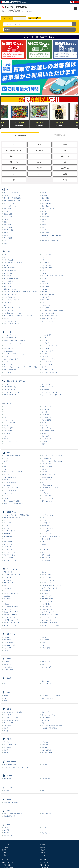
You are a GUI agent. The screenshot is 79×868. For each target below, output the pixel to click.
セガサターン (46, 526)
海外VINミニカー (47, 428)
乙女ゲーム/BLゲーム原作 (12, 501)
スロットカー (8, 431)
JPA (5, 257)
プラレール (45, 409)
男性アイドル (14, 162)
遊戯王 (6, 585)
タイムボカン (8, 273)
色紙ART (7, 604)
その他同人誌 (65, 168)
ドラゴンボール (9, 281)
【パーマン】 (8, 302)
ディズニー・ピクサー (11, 278)
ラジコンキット (47, 417)
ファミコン (7, 520)
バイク (6, 444)
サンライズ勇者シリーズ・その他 (52, 310)
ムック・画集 (8, 227)
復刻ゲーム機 (46, 555)
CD (5, 698)
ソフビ (44, 260)
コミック (7, 211)
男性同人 (39, 168)
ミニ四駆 (44, 412)
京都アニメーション (10, 289)
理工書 (44, 211)
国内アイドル (46, 662)
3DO (43, 542)
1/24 (5, 412)
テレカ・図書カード (10, 745)
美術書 (6, 235)
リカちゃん (45, 356)
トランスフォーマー (48, 294)
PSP (43, 518)
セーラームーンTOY (10, 389)
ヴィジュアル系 (47, 667)
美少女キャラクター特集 (49, 623)
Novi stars (7, 346)
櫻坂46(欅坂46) (8, 642)
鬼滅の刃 (44, 281)
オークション (44, 855)
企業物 (65, 174)
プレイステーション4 (10, 560)
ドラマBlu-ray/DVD (10, 490)
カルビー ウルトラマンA (49, 617)
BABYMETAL (46, 640)
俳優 (43, 664)
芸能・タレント (47, 203)
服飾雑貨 (7, 790)
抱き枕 (6, 753)
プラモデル (45, 262)
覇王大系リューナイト (11, 294)
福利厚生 (5, 850)
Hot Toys (6, 318)
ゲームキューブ (9, 528)
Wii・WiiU (7, 534)
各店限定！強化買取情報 (49, 728)
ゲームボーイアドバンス (11, 544)
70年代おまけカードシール (12, 575)
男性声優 (44, 472)
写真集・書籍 (46, 648)
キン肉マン (7, 265)
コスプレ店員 (6, 865)
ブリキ (44, 271)
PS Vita (44, 520)
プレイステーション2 (10, 555)
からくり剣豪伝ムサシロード (13, 262)
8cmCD (6, 458)
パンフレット (46, 230)
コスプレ (39, 174)
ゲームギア (45, 531)
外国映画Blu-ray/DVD (48, 458)
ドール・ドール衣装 (10, 335)
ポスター (39, 162)
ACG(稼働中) (8, 596)
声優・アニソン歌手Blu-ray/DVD (14, 504)
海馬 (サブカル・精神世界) (50, 241)
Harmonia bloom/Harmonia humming (15, 340)
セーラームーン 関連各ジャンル (52, 395)
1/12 (5, 407)
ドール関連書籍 (47, 335)
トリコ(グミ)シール (10, 609)
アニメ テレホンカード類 (12, 623)
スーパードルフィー (10, 364)
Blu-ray (6, 696)
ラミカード (45, 572)
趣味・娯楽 (45, 198)
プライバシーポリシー (46, 865)
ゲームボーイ (8, 542)
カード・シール (39, 156)
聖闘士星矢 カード (47, 591)
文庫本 (44, 219)
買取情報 (42, 847)
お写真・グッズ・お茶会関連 (51, 696)
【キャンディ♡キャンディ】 (13, 300)
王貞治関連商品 (47, 814)
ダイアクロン (8, 276)
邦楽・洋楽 (45, 482)
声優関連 (7, 833)
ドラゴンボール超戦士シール (13, 607)
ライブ (6, 498)
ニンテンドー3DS (9, 550)
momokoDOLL (8, 351)
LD (5, 464)
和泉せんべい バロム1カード (51, 615)
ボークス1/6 (45, 348)
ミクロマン (7, 287)
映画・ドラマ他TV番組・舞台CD (52, 461)
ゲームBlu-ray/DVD (10, 482)
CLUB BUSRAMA (9, 423)
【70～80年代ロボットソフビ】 (14, 308)
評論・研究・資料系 (10, 765)
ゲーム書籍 (7, 209)
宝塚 (65, 162)
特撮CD (44, 469)
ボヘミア (5, 860)
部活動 (4, 852)
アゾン (6, 356)
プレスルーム (44, 862)
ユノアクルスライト (48, 354)
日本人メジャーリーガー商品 (13, 814)
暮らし (44, 222)
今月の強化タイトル (10, 572)
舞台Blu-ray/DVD (47, 477)
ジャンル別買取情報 (20, 136)
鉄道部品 (44, 444)
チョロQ (6, 436)
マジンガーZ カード (48, 596)
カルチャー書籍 (9, 230)
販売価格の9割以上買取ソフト (13, 518)
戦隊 (43, 302)
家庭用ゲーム (14, 156)
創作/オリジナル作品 (48, 715)
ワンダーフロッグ (47, 370)
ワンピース (45, 284)
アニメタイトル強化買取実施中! (52, 725)
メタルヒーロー (47, 305)
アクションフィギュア (11, 321)
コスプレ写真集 (47, 750)
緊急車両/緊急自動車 (48, 431)
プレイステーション (10, 552)
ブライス (44, 340)
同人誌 (6, 728)
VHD (5, 466)
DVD (5, 701)
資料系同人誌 (46, 765)
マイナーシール (47, 583)
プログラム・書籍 (47, 698)
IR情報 (4, 855)
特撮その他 (45, 308)
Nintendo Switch (9, 536)
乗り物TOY (39, 150)
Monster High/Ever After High (12, 343)
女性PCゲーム (46, 779)
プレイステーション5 (48, 515)
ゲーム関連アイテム (10, 271)
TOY (39, 145)
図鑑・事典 (45, 206)
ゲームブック (46, 238)
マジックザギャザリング (11, 593)
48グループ (7, 648)
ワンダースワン (47, 539)
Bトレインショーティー (11, 420)
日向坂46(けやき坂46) (11, 645)
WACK (44, 637)
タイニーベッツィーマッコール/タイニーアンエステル (21, 367)
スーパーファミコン (10, 523)
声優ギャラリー (47, 833)
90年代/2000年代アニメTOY (50, 316)
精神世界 (44, 214)
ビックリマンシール (48, 580)
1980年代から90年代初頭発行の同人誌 (16, 767)
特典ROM (45, 745)
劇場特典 (7, 830)
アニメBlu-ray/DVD (10, 477)
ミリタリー (45, 201)
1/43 (5, 415)
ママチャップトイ (47, 351)
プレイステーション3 (10, 558)
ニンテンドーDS (9, 547)
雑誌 (43, 227)
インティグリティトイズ (11, 359)
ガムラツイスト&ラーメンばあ (51, 585)
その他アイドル (47, 645)
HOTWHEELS (8, 425)
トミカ (6, 439)
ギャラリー (45, 830)
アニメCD (7, 480)
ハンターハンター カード (12, 577)
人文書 (44, 193)
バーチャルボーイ (9, 531)
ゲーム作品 (7, 725)
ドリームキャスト (47, 528)
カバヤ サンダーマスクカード (51, 612)
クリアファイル (47, 575)
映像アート (45, 490)
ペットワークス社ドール (49, 346)
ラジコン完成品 (47, 420)
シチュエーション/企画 (11, 488)
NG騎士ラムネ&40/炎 (48, 318)
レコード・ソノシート (49, 498)
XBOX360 (45, 547)
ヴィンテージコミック (11, 193)
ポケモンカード (9, 580)
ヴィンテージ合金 (47, 321)
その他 (65, 180)
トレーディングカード (11, 601)
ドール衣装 (7, 372)
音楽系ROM (45, 747)
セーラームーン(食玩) (11, 617)
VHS (5, 469)
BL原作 (6, 461)
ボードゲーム (46, 233)
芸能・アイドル (47, 480)
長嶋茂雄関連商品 (9, 816)
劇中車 (44, 423)
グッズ (6, 827)
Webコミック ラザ (8, 862)
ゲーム (6, 684)
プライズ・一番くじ (48, 255)
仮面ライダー (46, 297)
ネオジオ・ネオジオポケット (51, 536)
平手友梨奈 (7, 640)
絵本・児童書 (8, 217)
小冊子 (44, 225)
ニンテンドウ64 (9, 526)
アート (6, 681)
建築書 (6, 233)
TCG (5, 591)
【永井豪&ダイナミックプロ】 (13, 313)
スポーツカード (47, 607)
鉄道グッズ (45, 436)
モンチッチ (45, 389)
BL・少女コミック (10, 203)
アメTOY (45, 273)
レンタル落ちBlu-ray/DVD (50, 488)
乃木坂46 (7, 637)
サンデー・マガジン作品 (11, 718)
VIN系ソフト (46, 493)
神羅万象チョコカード (11, 620)
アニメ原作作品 (9, 723)
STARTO (6, 662)
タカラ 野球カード (47, 604)
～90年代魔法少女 (9, 297)
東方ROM (45, 742)
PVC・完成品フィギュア (11, 324)
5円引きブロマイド (48, 609)
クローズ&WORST (10, 268)
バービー (44, 338)
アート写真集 (8, 238)
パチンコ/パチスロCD (11, 493)
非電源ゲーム (8, 219)
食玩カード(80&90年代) (11, 612)
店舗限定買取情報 (59, 135)
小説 (5, 222)
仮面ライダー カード (48, 599)
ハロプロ (7, 651)
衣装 (43, 790)
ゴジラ (6, 305)
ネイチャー (45, 217)
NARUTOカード (47, 593)
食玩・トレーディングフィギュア (52, 276)
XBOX (44, 544)
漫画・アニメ (46, 681)
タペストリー (8, 836)
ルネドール (45, 367)
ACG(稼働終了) (9, 599)
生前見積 (42, 850)
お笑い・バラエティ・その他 (13, 472)
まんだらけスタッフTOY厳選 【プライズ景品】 (19, 316)
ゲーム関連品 (46, 560)
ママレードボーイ (47, 387)
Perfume (44, 642)
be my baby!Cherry (9, 348)
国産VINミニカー (47, 425)
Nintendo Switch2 (9, 539)
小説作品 (44, 723)
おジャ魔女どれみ (9, 260)
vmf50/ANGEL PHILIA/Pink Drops (14, 354)
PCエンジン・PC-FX (48, 534)
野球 (14, 180)
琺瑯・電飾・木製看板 (11, 802)
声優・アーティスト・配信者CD (52, 456)
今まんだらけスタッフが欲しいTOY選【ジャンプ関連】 (21, 292)
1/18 (5, 409)
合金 (43, 257)
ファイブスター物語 (48, 313)
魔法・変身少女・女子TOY (14, 150)
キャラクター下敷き (10, 625)
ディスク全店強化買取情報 (12, 456)
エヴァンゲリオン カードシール (52, 588)
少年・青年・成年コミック (12, 201)
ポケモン (44, 278)
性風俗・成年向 (9, 214)
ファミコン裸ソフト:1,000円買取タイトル (17, 515)
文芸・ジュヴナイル (48, 209)
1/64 (5, 417)
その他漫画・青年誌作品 (11, 720)
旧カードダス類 (47, 577)
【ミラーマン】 (9, 310)
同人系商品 (7, 747)
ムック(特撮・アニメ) (11, 206)
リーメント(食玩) (47, 364)
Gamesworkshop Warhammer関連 (52, 235)
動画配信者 (7, 664)
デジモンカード (9, 588)
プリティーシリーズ (48, 384)
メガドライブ (46, 523)
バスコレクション (47, 407)
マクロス (44, 292)
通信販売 (42, 852)
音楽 (5, 243)
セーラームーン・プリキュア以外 (14, 392)
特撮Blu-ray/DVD (47, 466)
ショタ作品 (45, 720)
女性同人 (14, 168)
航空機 (44, 433)
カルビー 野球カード (48, 601)
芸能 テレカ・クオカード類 (50, 625)
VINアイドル (8, 667)
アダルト (7, 474)
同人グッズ (45, 712)
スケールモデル (9, 428)
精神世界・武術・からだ (49, 474)
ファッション (8, 241)
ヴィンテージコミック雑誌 (12, 195)
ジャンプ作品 (8, 715)
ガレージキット (47, 265)
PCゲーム (14, 174)
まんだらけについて (8, 845)
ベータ (6, 496)
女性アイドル (65, 156)
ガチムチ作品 (46, 718)
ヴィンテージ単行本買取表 (12, 198)
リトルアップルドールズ (49, 359)
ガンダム (44, 289)
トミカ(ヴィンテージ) (11, 441)
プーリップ (45, 343)
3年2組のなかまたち (10, 338)
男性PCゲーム (8, 779)
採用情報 (5, 847)
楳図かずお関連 (47, 464)
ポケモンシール (9, 583)
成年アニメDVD (47, 501)
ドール (65, 145)
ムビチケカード (47, 620)
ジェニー (7, 362)
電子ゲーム (45, 552)
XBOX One (45, 550)
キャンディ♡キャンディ (49, 372)
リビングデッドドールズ (49, 362)
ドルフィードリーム (10, 370)
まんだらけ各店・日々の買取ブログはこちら (39, 37)
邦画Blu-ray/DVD (47, 485)
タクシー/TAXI (8, 433)
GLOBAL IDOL (9, 670)
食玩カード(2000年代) (11, 615)
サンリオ (7, 384)
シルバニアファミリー (11, 387)
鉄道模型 (44, 441)
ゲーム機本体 (46, 558)
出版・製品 (43, 860)
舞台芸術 (44, 195)
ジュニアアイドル (47, 496)
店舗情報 (42, 845)
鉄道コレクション (47, 439)
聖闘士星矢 (45, 287)
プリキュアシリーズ (10, 395)
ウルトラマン (46, 300)
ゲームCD (7, 485)
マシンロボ (7, 284)
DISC (65, 150)
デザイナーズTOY (47, 268)
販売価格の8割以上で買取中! (13, 712)
